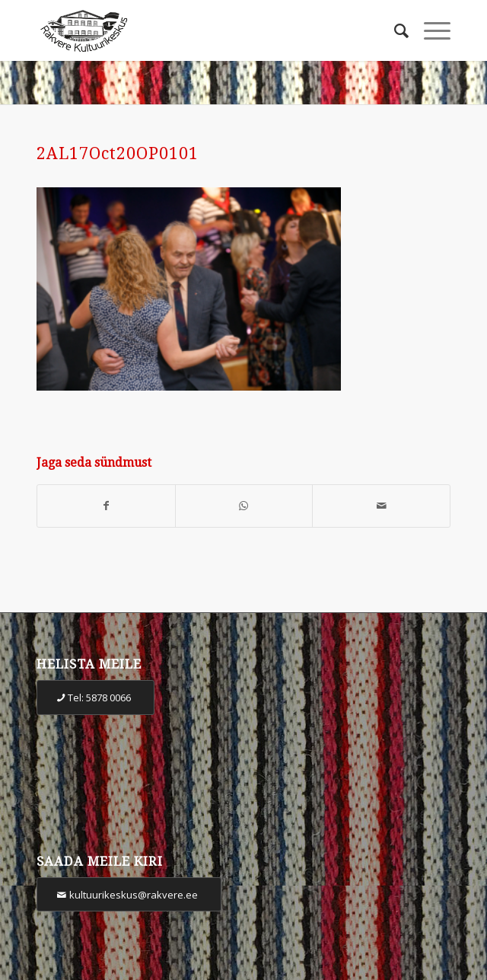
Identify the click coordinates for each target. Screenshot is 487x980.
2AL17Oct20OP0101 (118, 153)
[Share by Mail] (381, 506)
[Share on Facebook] (106, 506)
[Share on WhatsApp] (244, 506)
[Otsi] (394, 30)
